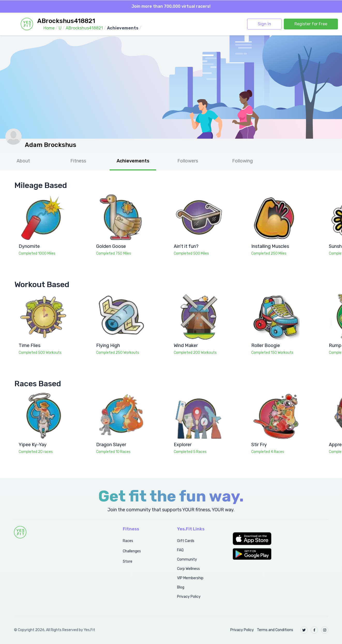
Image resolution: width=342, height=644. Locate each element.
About (23, 161)
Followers (188, 161)
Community (187, 559)
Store (128, 561)
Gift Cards (186, 541)
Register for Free (311, 24)
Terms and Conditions (275, 630)
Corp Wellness (188, 569)
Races (128, 541)
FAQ (180, 550)
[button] (280, 539)
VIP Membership (190, 578)
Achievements (133, 161)
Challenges (132, 551)
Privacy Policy (189, 597)
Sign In (264, 24)
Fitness (78, 161)
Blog (181, 587)
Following (242, 161)
